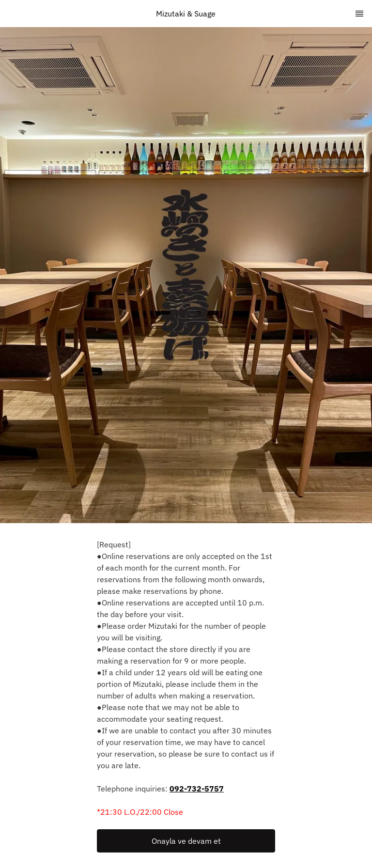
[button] (186, 841)
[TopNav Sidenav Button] (359, 14)
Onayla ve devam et (186, 841)
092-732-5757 (197, 789)
